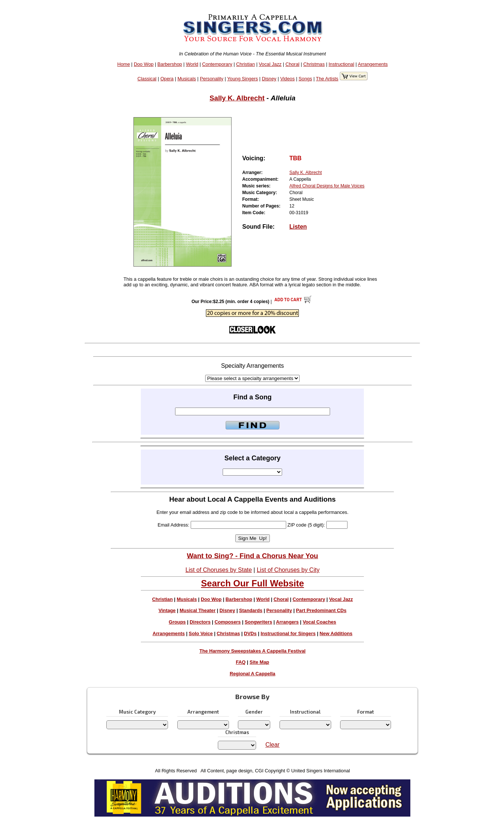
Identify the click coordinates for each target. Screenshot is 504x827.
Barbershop (170, 64)
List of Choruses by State (219, 570)
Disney (269, 79)
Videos (287, 79)
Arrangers (287, 622)
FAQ (240, 662)
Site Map (259, 662)
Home (123, 64)
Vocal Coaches (319, 622)
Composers (227, 622)
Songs (305, 79)
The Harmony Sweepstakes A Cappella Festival (252, 651)
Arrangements (373, 64)
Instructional (341, 64)
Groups (177, 622)
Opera (167, 79)
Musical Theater (198, 610)
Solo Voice (201, 633)
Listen (298, 227)
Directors (200, 622)
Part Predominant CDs (321, 610)
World (192, 64)
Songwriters (258, 622)
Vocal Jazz (270, 64)
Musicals (187, 79)
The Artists (327, 79)
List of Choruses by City (288, 570)
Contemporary (217, 64)
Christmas (314, 64)
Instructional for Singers (288, 633)
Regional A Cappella (253, 674)
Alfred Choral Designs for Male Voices (327, 186)
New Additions (336, 633)
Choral (293, 64)
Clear (272, 745)
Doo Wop (144, 64)
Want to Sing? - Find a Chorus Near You (253, 556)
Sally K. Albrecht (237, 98)
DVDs (250, 633)
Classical (147, 79)
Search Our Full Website (253, 583)
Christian (245, 64)
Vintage (167, 610)
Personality (212, 79)
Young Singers (243, 79)
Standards (251, 610)
